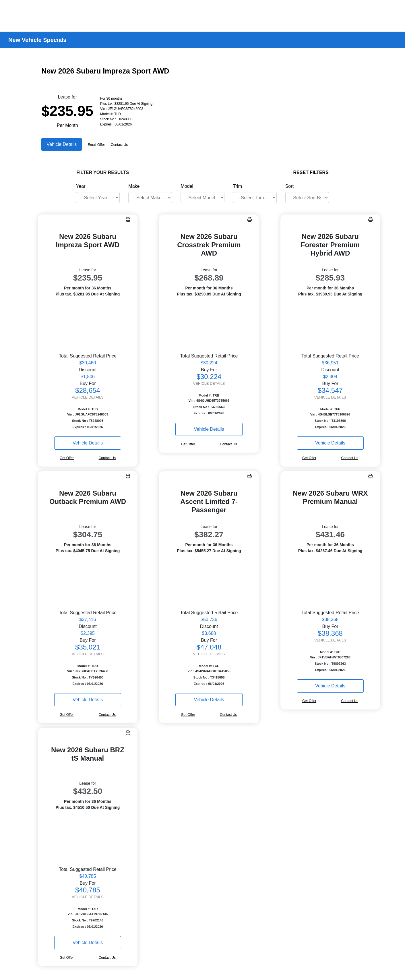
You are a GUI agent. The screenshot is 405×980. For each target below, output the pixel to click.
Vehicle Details (62, 144)
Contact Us (119, 145)
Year (81, 186)
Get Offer (67, 458)
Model (187, 186)
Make (134, 186)
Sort (289, 186)
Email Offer (96, 145)
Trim (238, 186)
